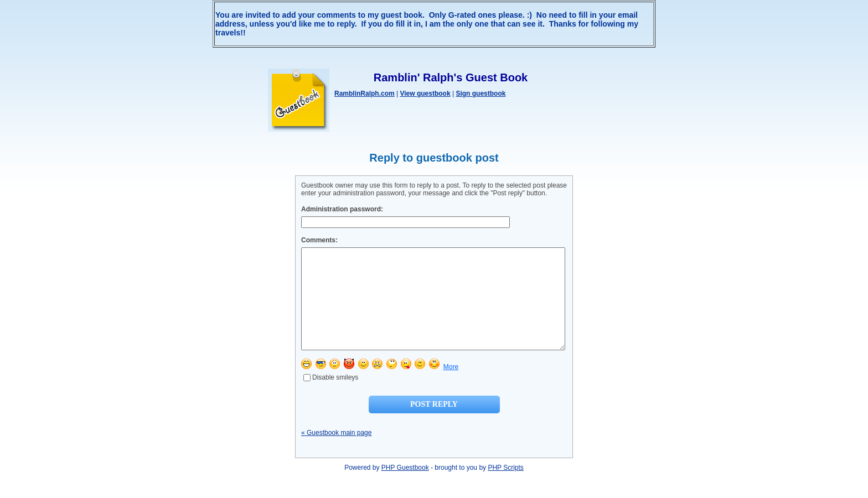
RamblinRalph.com (365, 94)
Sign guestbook (480, 94)
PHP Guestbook (405, 487)
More (451, 387)
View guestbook (425, 94)
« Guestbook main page (336, 453)
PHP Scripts (505, 487)
